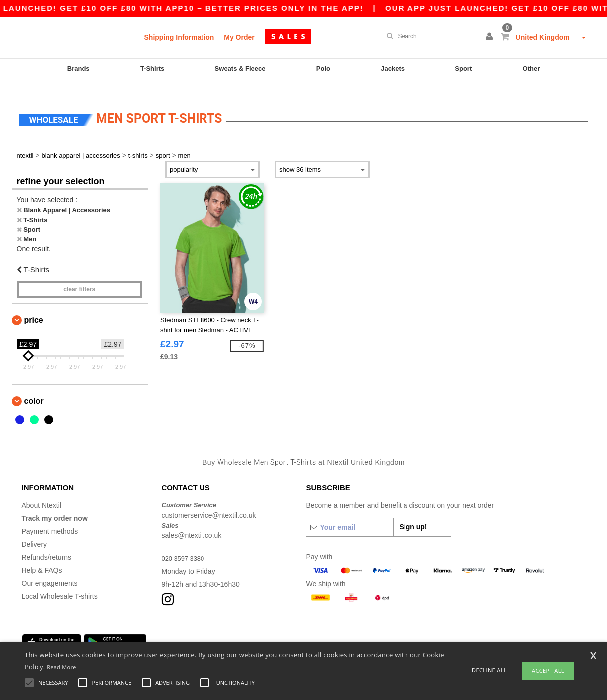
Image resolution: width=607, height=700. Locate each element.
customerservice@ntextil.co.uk (209, 503)
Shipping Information (179, 37)
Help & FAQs (42, 558)
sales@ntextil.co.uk (192, 523)
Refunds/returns (47, 545)
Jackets (393, 69)
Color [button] (34, 388)
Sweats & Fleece (240, 69)
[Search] (430, 36)
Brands (79, 69)
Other (531, 69)
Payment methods (50, 519)
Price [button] (34, 308)
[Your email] (350, 515)
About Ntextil (42, 493)
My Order (239, 37)
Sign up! (413, 515)
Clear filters (79, 277)
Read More (62, 667)
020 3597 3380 (185, 546)
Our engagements (50, 571)
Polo (323, 69)
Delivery (35, 532)
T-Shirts (152, 69)
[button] (491, 37)
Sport (463, 69)
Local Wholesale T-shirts (60, 584)
